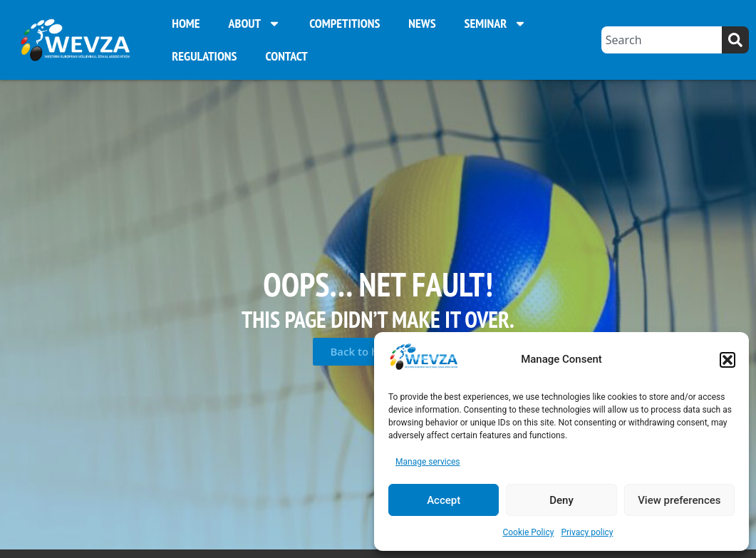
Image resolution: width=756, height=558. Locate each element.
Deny (561, 500)
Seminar (496, 24)
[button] (727, 360)
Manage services (428, 462)
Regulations (204, 56)
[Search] (735, 40)
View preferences (679, 500)
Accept (444, 500)
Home (186, 23)
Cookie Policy (528, 532)
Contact (286, 56)
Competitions (345, 23)
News (422, 23)
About (255, 24)
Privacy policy (587, 532)
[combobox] (662, 40)
